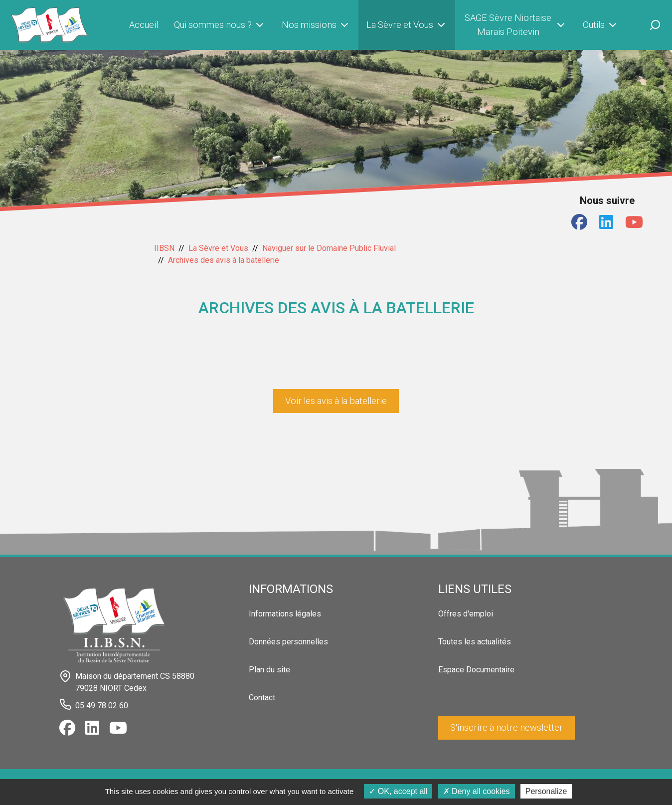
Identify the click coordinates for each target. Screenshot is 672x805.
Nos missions (316, 25)
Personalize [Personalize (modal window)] (546, 791)
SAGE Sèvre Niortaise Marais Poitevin (516, 25)
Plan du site (269, 670)
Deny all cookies (477, 791)
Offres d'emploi (466, 614)
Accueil (144, 25)
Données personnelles (288, 642)
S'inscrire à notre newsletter (506, 727)
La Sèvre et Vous (407, 25)
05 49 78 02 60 (102, 705)
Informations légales (285, 614)
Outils (601, 25)
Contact (262, 698)
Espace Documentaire (476, 670)
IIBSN (164, 248)
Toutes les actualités (475, 642)
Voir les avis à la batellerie (336, 401)
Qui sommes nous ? (220, 25)
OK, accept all (398, 791)
